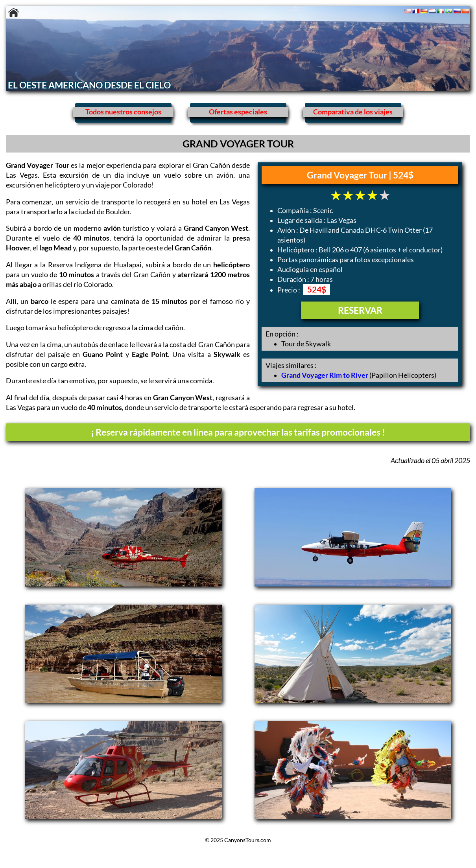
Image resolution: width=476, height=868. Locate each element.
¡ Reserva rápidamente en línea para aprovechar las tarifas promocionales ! (238, 432)
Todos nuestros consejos (123, 112)
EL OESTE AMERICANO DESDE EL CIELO (89, 85)
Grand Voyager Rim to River (325, 375)
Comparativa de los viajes (353, 112)
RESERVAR (360, 310)
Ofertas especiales (238, 112)
